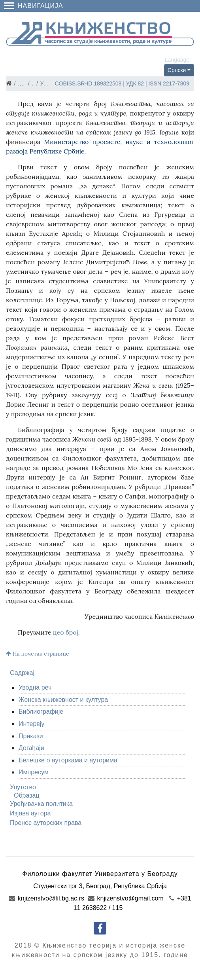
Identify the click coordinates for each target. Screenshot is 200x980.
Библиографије (41, 712)
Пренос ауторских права (46, 823)
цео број (66, 632)
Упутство (23, 787)
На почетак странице (38, 654)
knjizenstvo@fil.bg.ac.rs (46, 898)
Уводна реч (35, 687)
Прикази (31, 736)
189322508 (108, 83)
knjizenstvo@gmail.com (126, 898)
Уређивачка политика (41, 804)
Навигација (34, 6)
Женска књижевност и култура (63, 700)
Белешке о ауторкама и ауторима (68, 760)
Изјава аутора (30, 813)
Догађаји (31, 748)
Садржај (22, 673)
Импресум (34, 772)
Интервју (31, 724)
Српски (177, 70)
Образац (27, 795)
